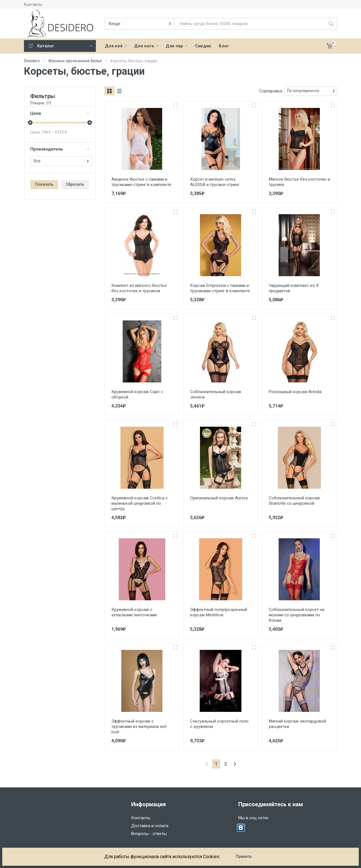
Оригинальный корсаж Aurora (219, 498)
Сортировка (271, 91)
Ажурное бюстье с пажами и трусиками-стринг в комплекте (141, 182)
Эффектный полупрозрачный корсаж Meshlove (219, 612)
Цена (60, 113)
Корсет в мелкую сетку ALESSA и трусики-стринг (215, 182)
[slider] (30, 123)
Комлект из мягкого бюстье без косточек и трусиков (139, 288)
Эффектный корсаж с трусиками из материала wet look (139, 727)
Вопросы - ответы (149, 834)
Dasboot (67, 860)
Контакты (33, 5)
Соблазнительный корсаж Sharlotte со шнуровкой (294, 501)
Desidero (32, 61)
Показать (44, 184)
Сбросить (75, 184)
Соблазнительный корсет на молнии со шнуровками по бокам (297, 615)
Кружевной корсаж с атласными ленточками (134, 612)
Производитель (60, 149)
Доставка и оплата (150, 826)
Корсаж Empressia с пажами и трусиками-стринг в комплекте (220, 288)
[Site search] (250, 24)
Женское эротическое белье (75, 61)
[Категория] (140, 24)
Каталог (60, 46)
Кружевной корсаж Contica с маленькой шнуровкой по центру (140, 503)
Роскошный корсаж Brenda (295, 392)
